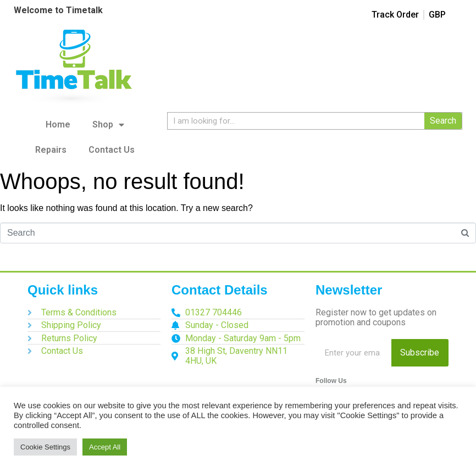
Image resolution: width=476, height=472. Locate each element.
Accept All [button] (105, 447)
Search (443, 121)
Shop (108, 125)
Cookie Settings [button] (45, 447)
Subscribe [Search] (420, 352)
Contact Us (112, 150)
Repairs (51, 150)
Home (58, 124)
